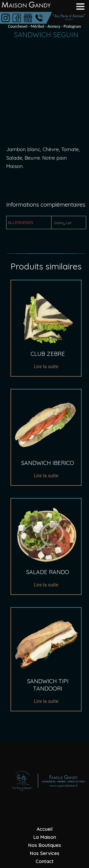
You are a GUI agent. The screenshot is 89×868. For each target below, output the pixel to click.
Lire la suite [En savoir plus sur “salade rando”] (46, 585)
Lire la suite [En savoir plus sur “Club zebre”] (46, 367)
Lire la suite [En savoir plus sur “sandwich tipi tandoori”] (46, 701)
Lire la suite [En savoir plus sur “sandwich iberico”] (46, 476)
